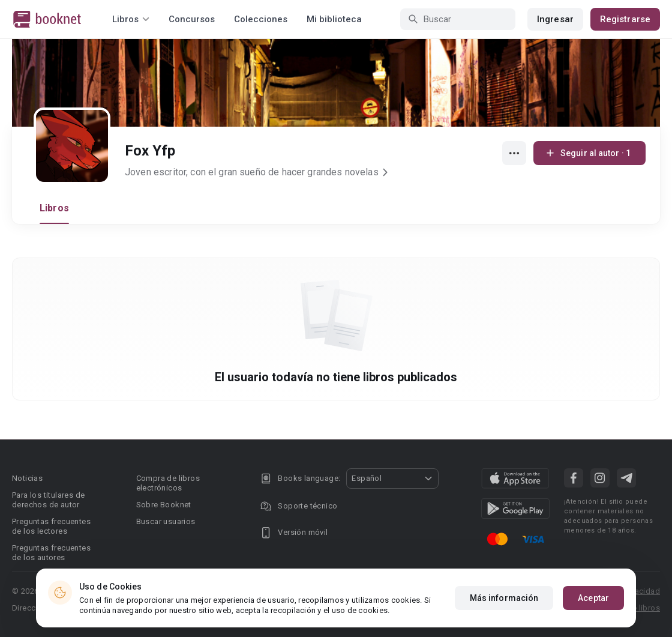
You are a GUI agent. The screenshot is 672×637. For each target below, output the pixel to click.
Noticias (27, 478)
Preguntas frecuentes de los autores (51, 553)
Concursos (192, 19)
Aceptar (593, 605)
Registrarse (625, 19)
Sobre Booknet (164, 505)
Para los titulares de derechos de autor (48, 500)
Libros (54, 208)
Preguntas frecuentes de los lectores (51, 526)
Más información (504, 605)
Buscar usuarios (166, 521)
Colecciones (261, 19)
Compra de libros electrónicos (168, 483)
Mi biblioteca (334, 19)
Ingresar (555, 19)
